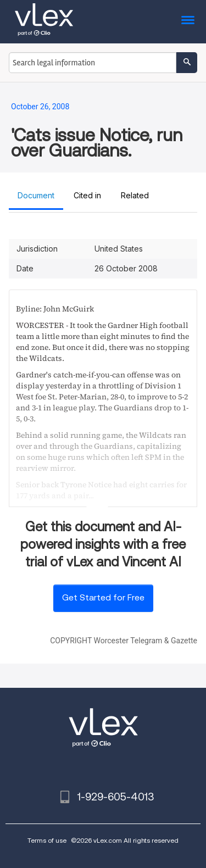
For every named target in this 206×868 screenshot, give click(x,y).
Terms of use (47, 840)
